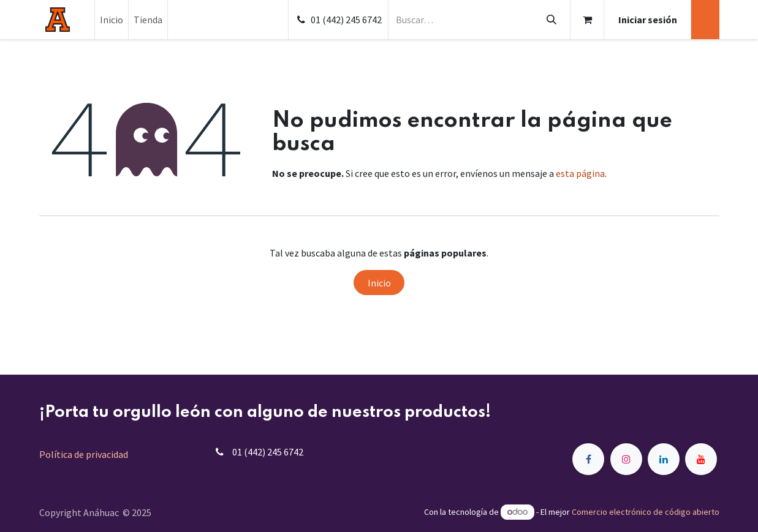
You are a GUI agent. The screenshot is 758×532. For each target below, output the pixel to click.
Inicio (379, 283)
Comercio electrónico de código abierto (646, 512)
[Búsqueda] (551, 20)
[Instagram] (626, 459)
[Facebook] (588, 459)
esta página (580, 173)
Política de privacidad (84, 454)
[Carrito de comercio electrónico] (587, 20)
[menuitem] (112, 20)
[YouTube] (701, 459)
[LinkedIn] (664, 459)
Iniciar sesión (648, 20)
